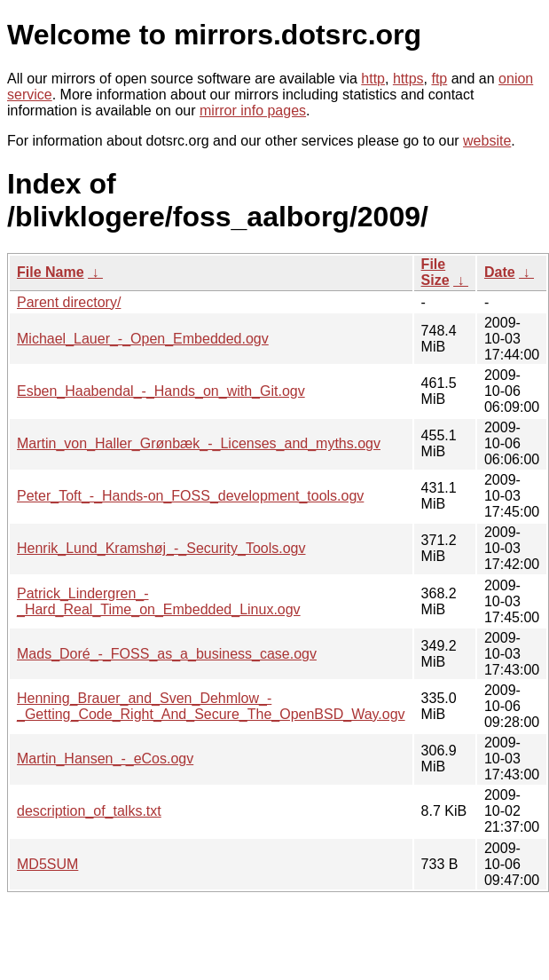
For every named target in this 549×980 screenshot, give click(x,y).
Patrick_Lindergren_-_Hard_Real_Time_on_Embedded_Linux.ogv (159, 601)
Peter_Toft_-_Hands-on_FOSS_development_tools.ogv (190, 496)
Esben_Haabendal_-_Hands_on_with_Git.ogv (161, 391)
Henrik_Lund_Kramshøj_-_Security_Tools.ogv (161, 548)
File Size (435, 272)
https (408, 79)
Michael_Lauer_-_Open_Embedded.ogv (143, 339)
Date (500, 272)
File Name (51, 272)
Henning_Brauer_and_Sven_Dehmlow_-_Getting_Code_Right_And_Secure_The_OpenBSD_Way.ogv (211, 706)
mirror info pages (253, 111)
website (487, 141)
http (373, 79)
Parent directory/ (69, 302)
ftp (439, 79)
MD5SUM (47, 864)
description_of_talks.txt (89, 811)
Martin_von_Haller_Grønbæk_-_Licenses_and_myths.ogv (199, 443)
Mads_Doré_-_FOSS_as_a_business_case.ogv (167, 654)
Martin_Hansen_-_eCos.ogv (105, 759)
